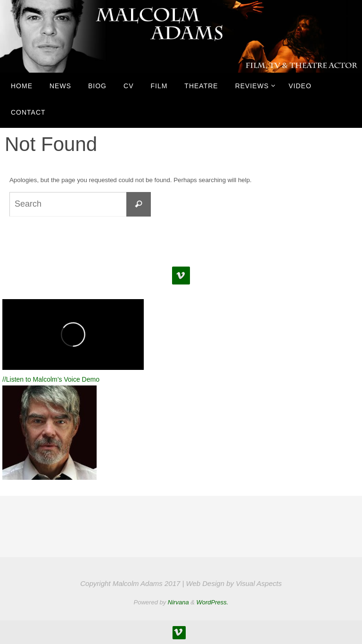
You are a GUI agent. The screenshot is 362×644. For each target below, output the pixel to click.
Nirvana (178, 602)
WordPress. (213, 602)
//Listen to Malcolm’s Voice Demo (51, 379)
